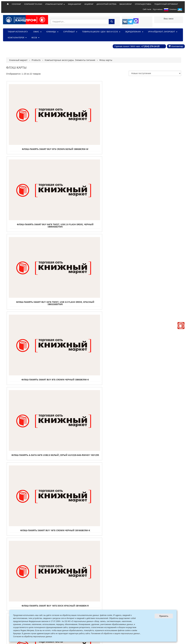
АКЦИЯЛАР (89, 4)
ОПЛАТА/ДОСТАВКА (143, 4)
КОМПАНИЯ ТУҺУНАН (33, 4)
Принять (164, 616)
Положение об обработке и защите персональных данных (115, 634)
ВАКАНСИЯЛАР (126, 4)
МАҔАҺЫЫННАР (75, 4)
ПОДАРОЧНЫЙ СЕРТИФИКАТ (166, 4)
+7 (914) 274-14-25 (150, 46)
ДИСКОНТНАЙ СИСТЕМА (106, 4)
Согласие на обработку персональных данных (33, 637)
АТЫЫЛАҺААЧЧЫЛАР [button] (55, 4)
